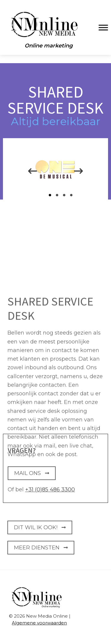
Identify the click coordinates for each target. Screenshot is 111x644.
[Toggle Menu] (103, 27)
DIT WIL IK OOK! (40, 531)
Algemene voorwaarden (39, 623)
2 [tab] (58, 195)
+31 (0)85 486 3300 (50, 492)
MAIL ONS (32, 476)
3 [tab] (65, 195)
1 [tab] (51, 195)
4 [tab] (72, 195)
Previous (28, 173)
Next (78, 173)
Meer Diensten (41, 551)
